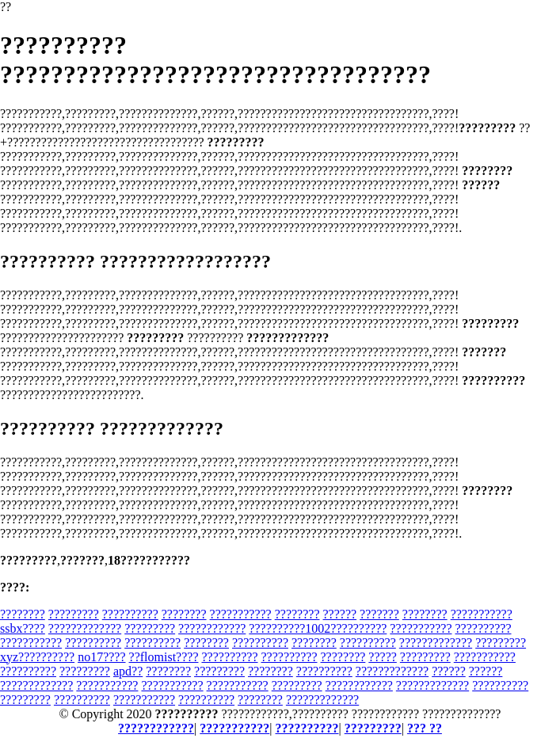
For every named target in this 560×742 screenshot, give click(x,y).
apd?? (128, 671)
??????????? (241, 614)
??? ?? (425, 728)
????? (383, 657)
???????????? (212, 628)
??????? (379, 614)
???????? (23, 614)
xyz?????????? (37, 657)
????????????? (85, 628)
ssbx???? (23, 628)
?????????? (130, 614)
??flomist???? (164, 657)
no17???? (101, 657)
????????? (74, 614)
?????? (340, 614)
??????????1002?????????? (318, 628)
